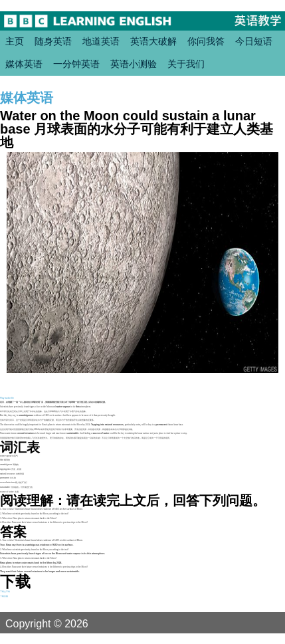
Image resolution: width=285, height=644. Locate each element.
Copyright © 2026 (62, 623)
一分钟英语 (76, 64)
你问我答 (206, 41)
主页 (15, 41)
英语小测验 (134, 64)
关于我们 (186, 64)
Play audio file (7, 398)
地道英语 (101, 41)
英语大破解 (153, 41)
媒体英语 (24, 64)
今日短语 (254, 41)
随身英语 (53, 41)
